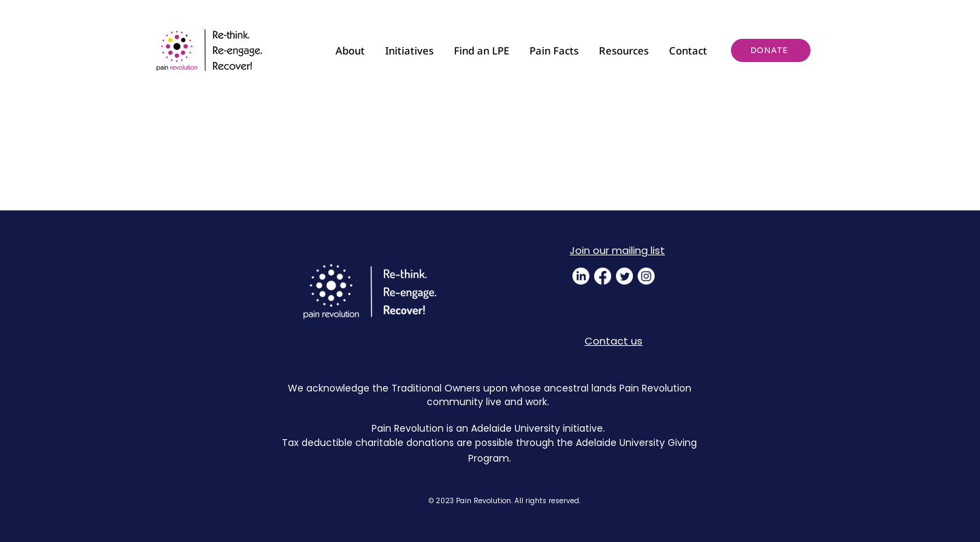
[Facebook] (603, 276)
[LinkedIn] (581, 276)
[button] (350, 50)
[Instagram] (646, 276)
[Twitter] (624, 276)
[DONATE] (771, 50)
